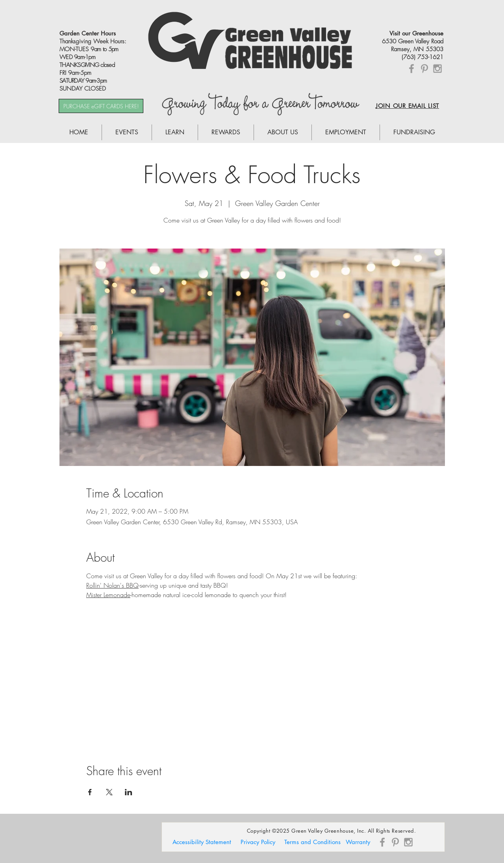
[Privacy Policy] (258, 842)
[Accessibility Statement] (202, 842)
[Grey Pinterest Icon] (424, 69)
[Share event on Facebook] (90, 792)
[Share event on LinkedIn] (129, 792)
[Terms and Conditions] (312, 842)
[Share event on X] (109, 792)
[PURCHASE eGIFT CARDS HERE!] (101, 106)
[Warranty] (358, 842)
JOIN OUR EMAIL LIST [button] (407, 106)
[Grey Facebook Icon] (411, 69)
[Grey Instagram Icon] (437, 69)
